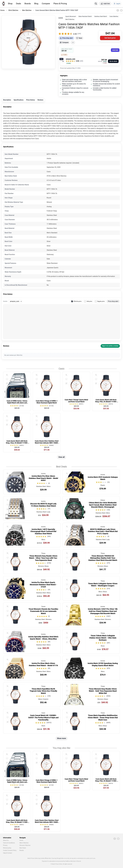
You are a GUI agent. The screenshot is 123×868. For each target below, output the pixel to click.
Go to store (113, 61)
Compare (46, 4)
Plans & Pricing (60, 4)
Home (21, 840)
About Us (6, 840)
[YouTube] (121, 10)
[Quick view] (7, 375)
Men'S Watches (70, 19)
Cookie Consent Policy (10, 850)
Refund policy (7, 848)
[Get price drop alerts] (66, 38)
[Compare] (7, 383)
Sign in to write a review (110, 346)
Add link (115, 50)
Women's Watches (25, 845)
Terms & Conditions (9, 843)
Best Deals (23, 848)
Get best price (110, 38)
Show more (62, 738)
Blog (36, 4)
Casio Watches (114, 16)
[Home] (3, 4)
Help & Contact (8, 853)
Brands (28, 4)
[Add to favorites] (79, 38)
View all (61, 457)
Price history (31, 100)
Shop (10, 4)
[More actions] (73, 43)
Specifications (19, 100)
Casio (61, 18)
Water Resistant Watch (85, 16)
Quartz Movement (71, 16)
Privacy (5, 845)
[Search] (96, 4)
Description (7, 100)
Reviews (40, 100)
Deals (19, 4)
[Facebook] (118, 10)
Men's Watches (24, 843)
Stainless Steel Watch (101, 16)
